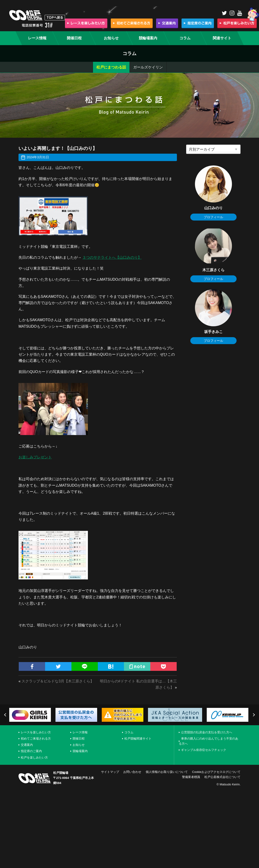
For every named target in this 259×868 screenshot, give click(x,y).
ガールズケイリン (148, 67)
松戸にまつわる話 (111, 67)
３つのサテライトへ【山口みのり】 (112, 257)
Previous (6, 715)
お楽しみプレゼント (35, 457)
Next (253, 715)
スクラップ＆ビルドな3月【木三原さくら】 (58, 681)
